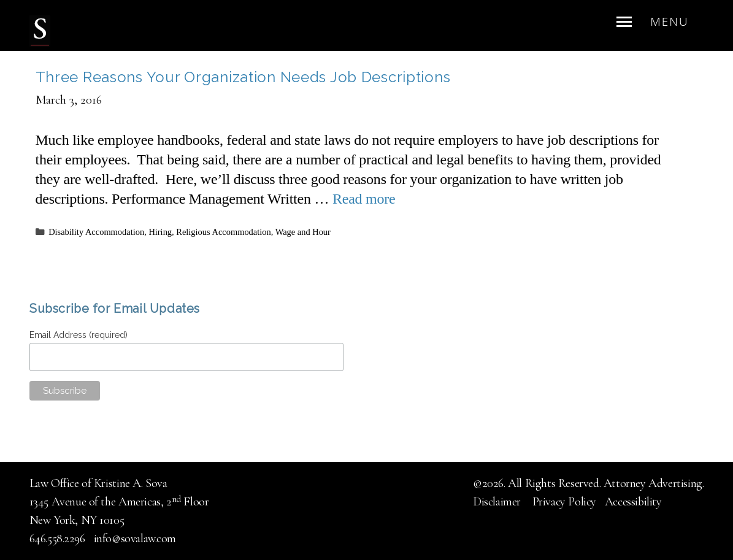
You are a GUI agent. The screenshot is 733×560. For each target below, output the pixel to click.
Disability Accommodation (96, 232)
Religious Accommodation (223, 232)
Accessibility (633, 502)
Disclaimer (498, 502)
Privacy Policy (564, 502)
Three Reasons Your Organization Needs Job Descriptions (243, 77)
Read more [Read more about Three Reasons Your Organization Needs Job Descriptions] (364, 199)
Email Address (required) (80, 335)
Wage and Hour (303, 232)
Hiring (160, 232)
